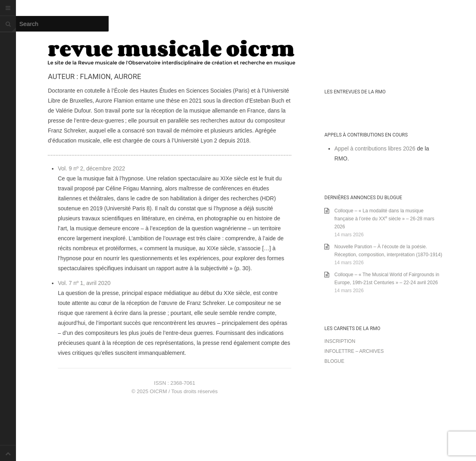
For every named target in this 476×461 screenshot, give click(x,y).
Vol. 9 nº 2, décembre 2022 (92, 168)
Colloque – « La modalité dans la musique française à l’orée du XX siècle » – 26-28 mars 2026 (384, 219)
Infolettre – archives (354, 351)
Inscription (340, 341)
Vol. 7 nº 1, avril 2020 (84, 283)
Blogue (334, 361)
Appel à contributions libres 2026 (375, 148)
